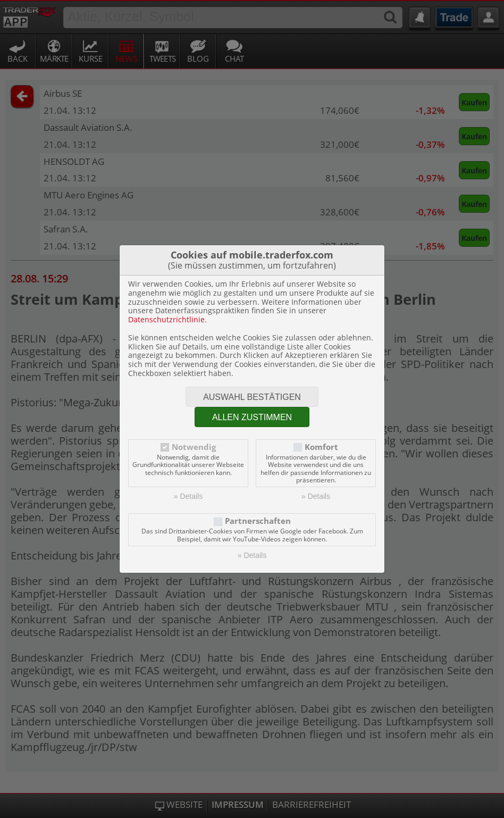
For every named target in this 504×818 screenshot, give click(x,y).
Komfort (321, 447)
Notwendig (194, 447)
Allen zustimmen (252, 417)
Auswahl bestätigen (252, 397)
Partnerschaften (258, 521)
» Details (188, 496)
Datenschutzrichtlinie (166, 319)
